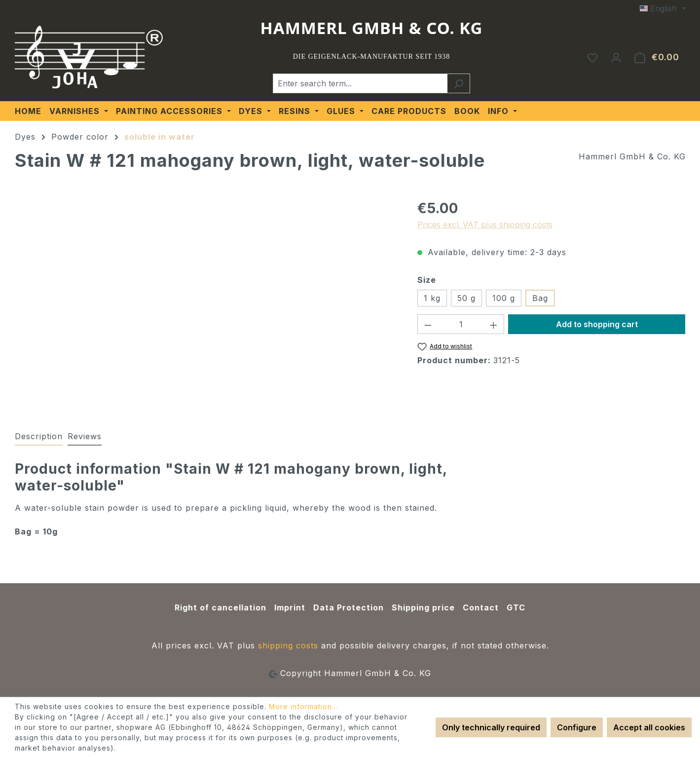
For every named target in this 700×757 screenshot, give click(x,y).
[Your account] (616, 57)
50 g (466, 298)
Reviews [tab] (85, 436)
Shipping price (423, 607)
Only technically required (491, 727)
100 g (504, 298)
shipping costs (288, 645)
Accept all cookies (649, 727)
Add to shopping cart (597, 324)
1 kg (432, 298)
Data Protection (349, 607)
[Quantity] (461, 324)
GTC (516, 607)
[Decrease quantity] (428, 324)
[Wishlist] (592, 57)
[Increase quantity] (494, 324)
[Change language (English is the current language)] (663, 8)
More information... (303, 706)
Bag (540, 298)
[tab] (39, 437)
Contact (481, 607)
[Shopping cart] (657, 57)
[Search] (459, 83)
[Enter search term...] (360, 83)
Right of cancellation (221, 607)
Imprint (290, 607)
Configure (577, 727)
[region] (206, 304)
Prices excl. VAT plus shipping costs (485, 225)
